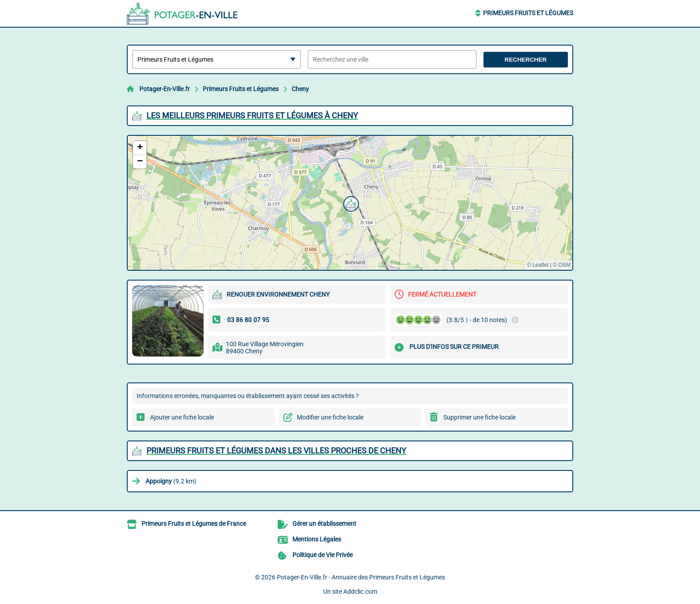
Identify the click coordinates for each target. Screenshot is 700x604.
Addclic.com (360, 591)
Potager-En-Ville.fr (165, 89)
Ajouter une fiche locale (182, 417)
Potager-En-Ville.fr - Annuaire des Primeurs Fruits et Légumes (361, 577)
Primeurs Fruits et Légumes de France (194, 524)
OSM (565, 265)
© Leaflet (537, 265)
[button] (350, 203)
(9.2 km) (171, 481)
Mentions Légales (317, 539)
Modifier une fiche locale (330, 417)
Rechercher (525, 60)
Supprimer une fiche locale (479, 417)
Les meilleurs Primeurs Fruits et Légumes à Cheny (252, 115)
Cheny (300, 89)
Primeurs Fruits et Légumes (528, 13)
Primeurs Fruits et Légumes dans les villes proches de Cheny (276, 451)
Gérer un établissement (324, 524)
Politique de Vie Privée (323, 555)
